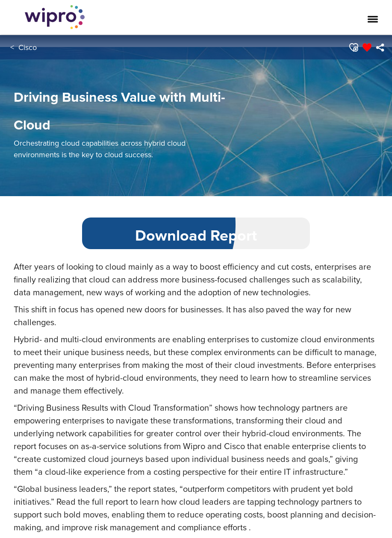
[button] (353, 47)
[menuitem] (379, 47)
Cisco (28, 47)
